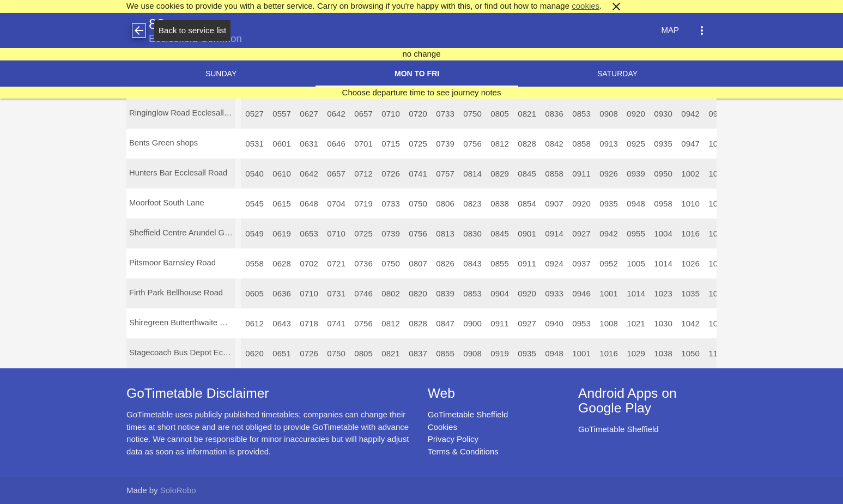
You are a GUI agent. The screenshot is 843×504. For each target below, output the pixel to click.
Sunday (221, 74)
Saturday (617, 74)
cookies (586, 6)
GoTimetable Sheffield (468, 414)
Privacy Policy (453, 439)
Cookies (442, 427)
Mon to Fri (417, 74)
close (616, 7)
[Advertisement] (422, 473)
